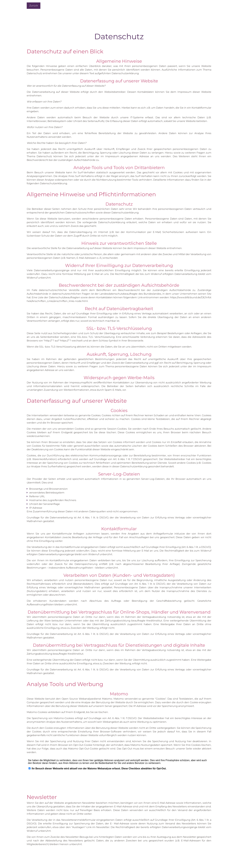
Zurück (34, 6)
